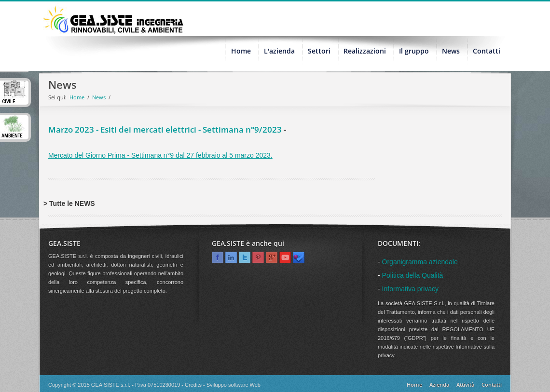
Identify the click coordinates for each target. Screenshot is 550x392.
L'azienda (279, 51)
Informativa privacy (410, 289)
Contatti (487, 51)
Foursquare (299, 257)
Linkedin (231, 257)
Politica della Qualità (413, 275)
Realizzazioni (365, 51)
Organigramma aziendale (420, 262)
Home (77, 97)
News (451, 51)
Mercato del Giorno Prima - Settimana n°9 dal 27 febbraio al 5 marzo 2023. (160, 155)
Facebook (218, 257)
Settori (319, 51)
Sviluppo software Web (234, 385)
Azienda (439, 385)
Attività (465, 385)
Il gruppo (414, 51)
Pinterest (258, 257)
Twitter (245, 257)
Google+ (272, 257)
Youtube (285, 257)
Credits (193, 385)
